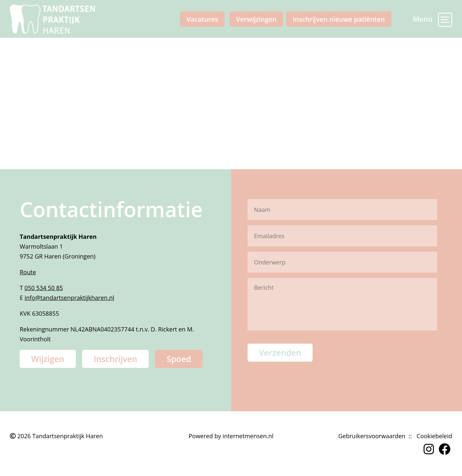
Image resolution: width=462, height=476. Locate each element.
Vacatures (202, 19)
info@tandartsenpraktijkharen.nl (69, 298)
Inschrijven (115, 359)
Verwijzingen (256, 19)
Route (28, 272)
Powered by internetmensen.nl (231, 436)
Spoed (179, 359)
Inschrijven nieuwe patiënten (339, 19)
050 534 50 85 (44, 288)
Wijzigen (48, 359)
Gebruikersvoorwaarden (372, 436)
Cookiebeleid (434, 436)
